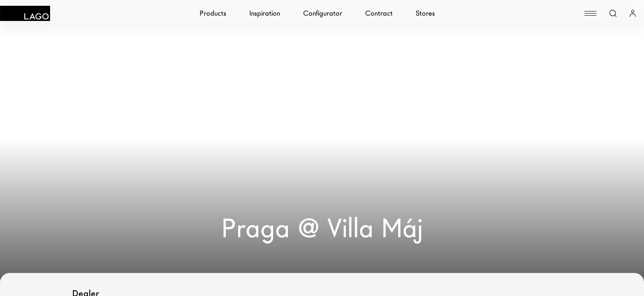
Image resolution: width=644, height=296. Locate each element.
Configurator (323, 13)
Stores (425, 13)
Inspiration (265, 13)
